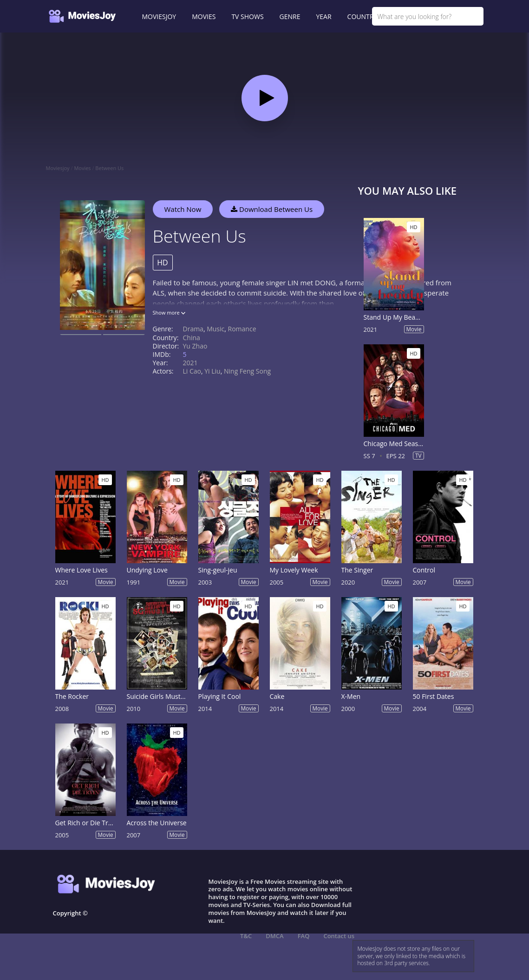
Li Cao (192, 371)
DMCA (274, 936)
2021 (190, 363)
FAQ (304, 936)
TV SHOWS (247, 16)
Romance (242, 329)
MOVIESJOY (159, 16)
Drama (193, 329)
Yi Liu (212, 371)
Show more (169, 312)
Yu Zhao (195, 346)
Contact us (339, 936)
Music (216, 329)
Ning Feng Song (247, 371)
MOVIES (204, 16)
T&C (246, 936)
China (192, 338)
